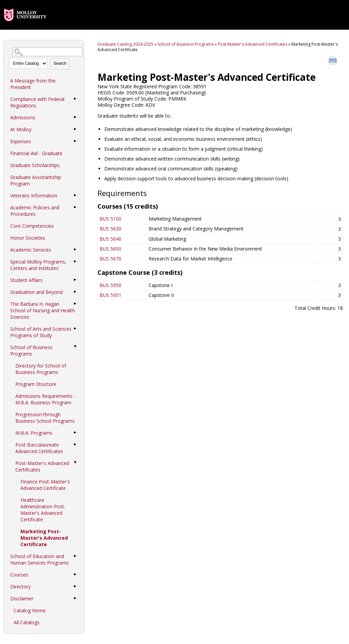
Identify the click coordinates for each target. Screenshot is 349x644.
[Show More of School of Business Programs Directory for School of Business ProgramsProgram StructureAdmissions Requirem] (75, 347)
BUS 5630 (110, 229)
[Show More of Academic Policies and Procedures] (75, 207)
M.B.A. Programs (34, 433)
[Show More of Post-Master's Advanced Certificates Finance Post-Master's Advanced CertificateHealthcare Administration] (75, 463)
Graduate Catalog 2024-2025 (125, 44)
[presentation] (25, 26)
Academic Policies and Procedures (35, 211)
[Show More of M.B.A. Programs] (75, 433)
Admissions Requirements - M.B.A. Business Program (45, 399)
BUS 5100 (110, 219)
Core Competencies (32, 226)
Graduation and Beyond (36, 292)
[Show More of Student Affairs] (75, 280)
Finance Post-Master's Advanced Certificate (45, 485)
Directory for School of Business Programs (41, 369)
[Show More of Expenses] (75, 141)
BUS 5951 (110, 295)
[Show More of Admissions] (75, 117)
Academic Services (31, 250)
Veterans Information (34, 196)
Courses (19, 575)
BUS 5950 (110, 285)
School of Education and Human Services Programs (40, 559)
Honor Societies (28, 238)
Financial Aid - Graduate (36, 153)
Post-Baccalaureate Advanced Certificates (39, 448)
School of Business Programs (31, 350)
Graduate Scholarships (35, 165)
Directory (20, 587)
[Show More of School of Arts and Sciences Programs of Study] (75, 329)
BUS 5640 (110, 239)
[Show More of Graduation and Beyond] (75, 292)
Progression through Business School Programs (45, 418)
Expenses (21, 141)
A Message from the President (33, 84)
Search (60, 63)
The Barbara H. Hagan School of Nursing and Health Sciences (43, 310)
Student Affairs (26, 280)
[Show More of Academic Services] (75, 250)
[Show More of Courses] (75, 574)
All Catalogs (27, 622)
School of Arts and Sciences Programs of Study (41, 332)
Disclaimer (22, 598)
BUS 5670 (110, 259)
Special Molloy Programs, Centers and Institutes (38, 265)
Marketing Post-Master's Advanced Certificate (44, 538)
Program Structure (36, 384)
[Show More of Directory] (75, 586)
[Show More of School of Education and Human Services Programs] (75, 556)
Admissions (23, 117)
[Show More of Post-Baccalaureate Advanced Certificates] (75, 445)
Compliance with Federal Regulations (37, 102)
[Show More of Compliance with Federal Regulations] (75, 99)
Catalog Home (30, 610)
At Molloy (21, 129)
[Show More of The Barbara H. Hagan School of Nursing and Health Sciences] (75, 304)
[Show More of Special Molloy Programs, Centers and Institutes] (75, 261)
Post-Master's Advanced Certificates (42, 466)
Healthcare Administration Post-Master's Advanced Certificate (43, 510)
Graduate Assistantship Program (36, 180)
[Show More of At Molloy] (75, 129)
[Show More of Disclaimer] (75, 598)
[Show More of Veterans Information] (75, 195)
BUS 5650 (110, 249)
